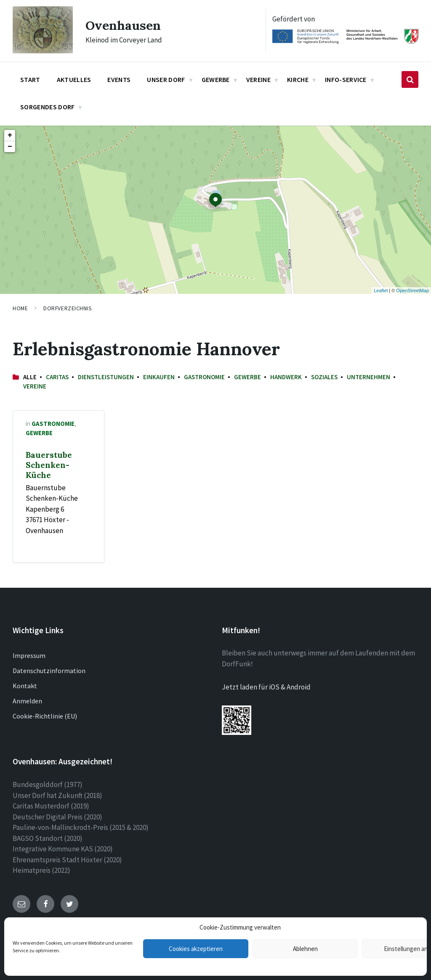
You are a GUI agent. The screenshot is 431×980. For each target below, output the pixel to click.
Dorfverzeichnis (68, 308)
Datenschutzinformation (49, 671)
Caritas (57, 377)
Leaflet (381, 291)
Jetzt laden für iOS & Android (266, 687)
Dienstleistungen (106, 377)
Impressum (29, 655)
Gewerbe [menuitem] (216, 79)
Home (20, 308)
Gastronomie (204, 377)
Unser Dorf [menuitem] (166, 79)
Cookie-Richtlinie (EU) (45, 716)
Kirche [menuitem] (298, 79)
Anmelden (27, 701)
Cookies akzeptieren (196, 949)
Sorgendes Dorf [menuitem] (47, 107)
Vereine (35, 386)
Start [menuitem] (30, 79)
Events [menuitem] (119, 79)
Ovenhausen (123, 25)
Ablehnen (305, 949)
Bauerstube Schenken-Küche (49, 465)
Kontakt (25, 686)
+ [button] (10, 135)
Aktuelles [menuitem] (74, 79)
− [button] (10, 147)
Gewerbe (247, 377)
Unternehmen (368, 377)
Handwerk (286, 377)
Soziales (324, 377)
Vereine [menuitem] (258, 79)
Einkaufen (159, 377)
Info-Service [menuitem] (346, 79)
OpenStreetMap (412, 291)
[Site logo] (43, 51)
